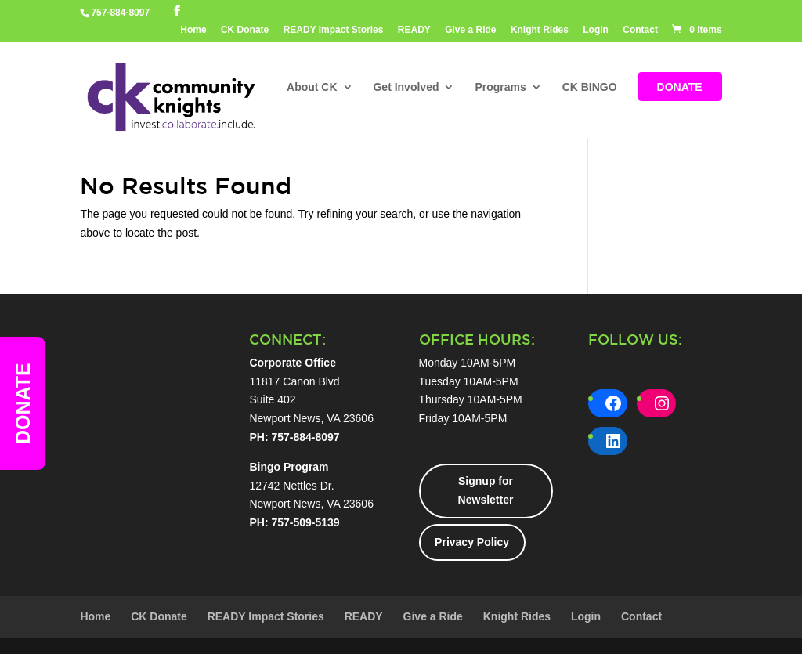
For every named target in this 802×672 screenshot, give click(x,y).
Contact (640, 30)
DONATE (680, 87)
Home (193, 30)
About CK (312, 87)
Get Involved (406, 87)
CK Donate (245, 30)
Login (596, 30)
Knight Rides (540, 30)
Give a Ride (470, 30)
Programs (500, 87)
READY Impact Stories (334, 30)
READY (414, 30)
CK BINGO (590, 87)
